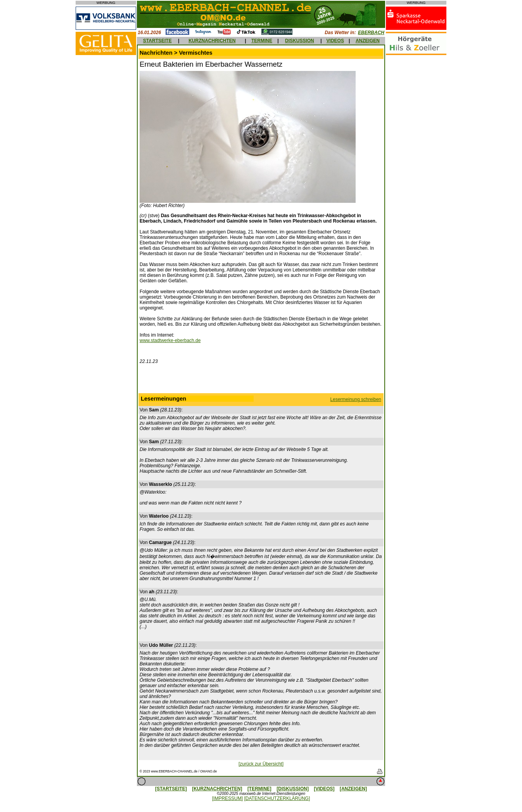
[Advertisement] (261, 380)
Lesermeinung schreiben (356, 399)
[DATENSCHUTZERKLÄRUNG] (277, 798)
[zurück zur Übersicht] (261, 764)
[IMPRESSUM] (227, 798)
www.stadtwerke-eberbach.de (170, 340)
